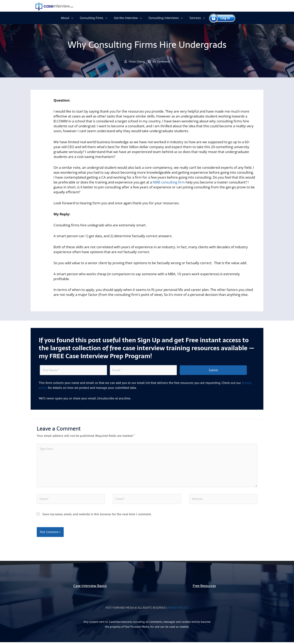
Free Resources (204, 588)
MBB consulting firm (169, 182)
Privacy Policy (178, 609)
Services (195, 18)
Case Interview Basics (90, 588)
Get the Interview (126, 18)
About (65, 18)
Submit (213, 371)
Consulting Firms (92, 18)
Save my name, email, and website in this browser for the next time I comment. (97, 516)
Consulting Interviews (164, 18)
